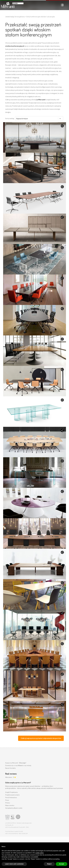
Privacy (8, 803)
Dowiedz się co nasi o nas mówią (18, 765)
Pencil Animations (11, 797)
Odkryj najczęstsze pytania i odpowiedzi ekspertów (41, 738)
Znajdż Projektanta (11, 792)
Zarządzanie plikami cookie (14, 808)
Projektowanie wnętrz (12, 795)
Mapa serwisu (10, 805)
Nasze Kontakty (10, 768)
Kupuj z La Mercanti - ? (16, 763)
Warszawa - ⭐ (11, 777)
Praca (7, 800)
